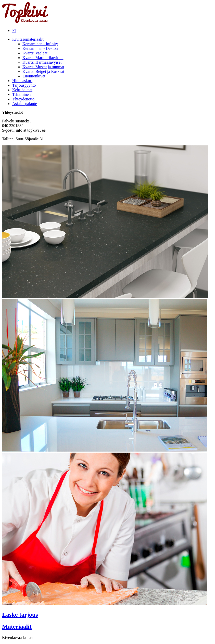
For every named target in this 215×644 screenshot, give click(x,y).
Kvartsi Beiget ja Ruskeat (43, 71)
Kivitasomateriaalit (28, 39)
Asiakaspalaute (25, 104)
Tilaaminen (21, 94)
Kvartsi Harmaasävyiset (42, 62)
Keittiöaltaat (22, 90)
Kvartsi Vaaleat (35, 53)
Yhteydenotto (23, 99)
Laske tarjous (20, 615)
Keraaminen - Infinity (40, 44)
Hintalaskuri (22, 81)
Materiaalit (17, 627)
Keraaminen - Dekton (40, 48)
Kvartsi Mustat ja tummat (43, 67)
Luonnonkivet (34, 76)
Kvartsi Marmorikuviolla (43, 58)
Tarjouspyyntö (24, 85)
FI (14, 31)
